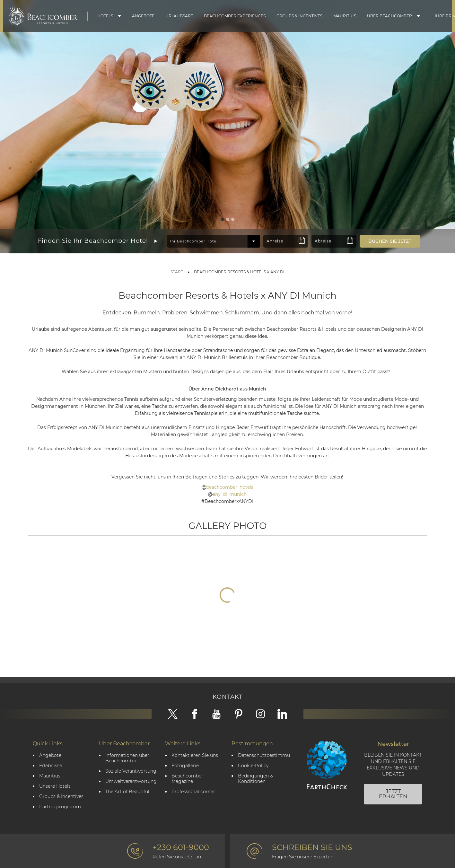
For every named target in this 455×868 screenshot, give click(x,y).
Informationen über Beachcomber (127, 758)
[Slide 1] (223, 219)
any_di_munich (230, 494)
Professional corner (193, 792)
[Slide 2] (228, 219)
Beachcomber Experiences (235, 16)
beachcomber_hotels (230, 487)
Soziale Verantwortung (131, 771)
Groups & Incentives (299, 16)
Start (177, 272)
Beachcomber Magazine (187, 779)
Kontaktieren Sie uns (195, 755)
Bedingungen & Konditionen (255, 779)
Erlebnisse (51, 766)
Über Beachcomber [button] (389, 16)
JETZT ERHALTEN (393, 794)
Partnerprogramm (60, 807)
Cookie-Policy (253, 766)
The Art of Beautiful (127, 792)
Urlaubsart (179, 16)
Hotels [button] (105, 16)
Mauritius (345, 16)
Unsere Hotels (55, 786)
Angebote (143, 16)
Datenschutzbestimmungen (264, 755)
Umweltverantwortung (131, 781)
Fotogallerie (185, 766)
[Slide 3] (233, 219)
